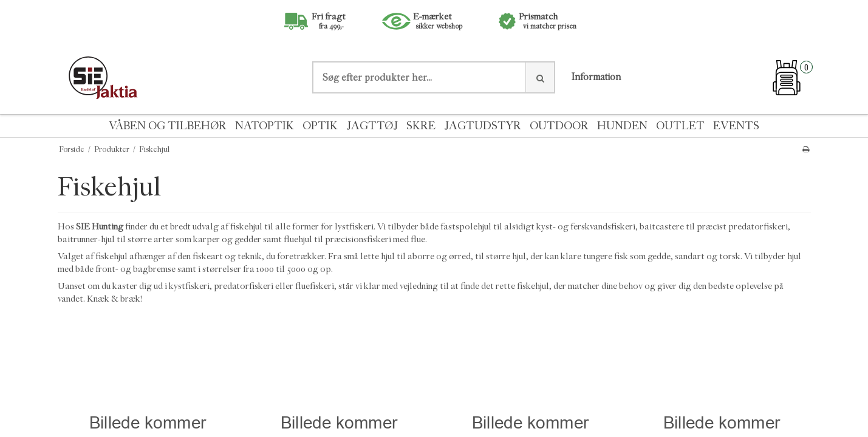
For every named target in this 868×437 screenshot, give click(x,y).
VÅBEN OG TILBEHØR (168, 126)
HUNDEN (622, 126)
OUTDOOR (559, 126)
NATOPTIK (265, 126)
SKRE (421, 126)
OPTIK (320, 126)
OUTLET (680, 126)
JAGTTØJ (372, 126)
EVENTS (736, 126)
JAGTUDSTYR (483, 126)
